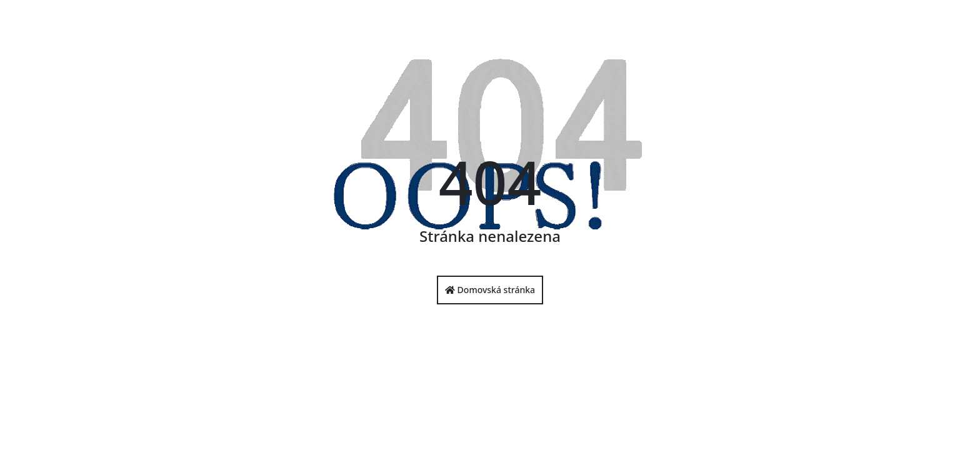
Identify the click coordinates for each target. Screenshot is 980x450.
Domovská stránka (490, 290)
